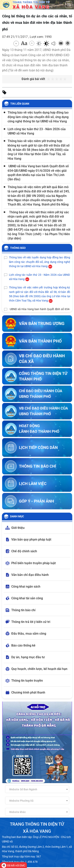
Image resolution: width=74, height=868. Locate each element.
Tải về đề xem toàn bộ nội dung (31, 70)
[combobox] (37, 789)
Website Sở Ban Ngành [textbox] (23, 789)
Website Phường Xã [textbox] (21, 801)
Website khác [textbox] (17, 812)
